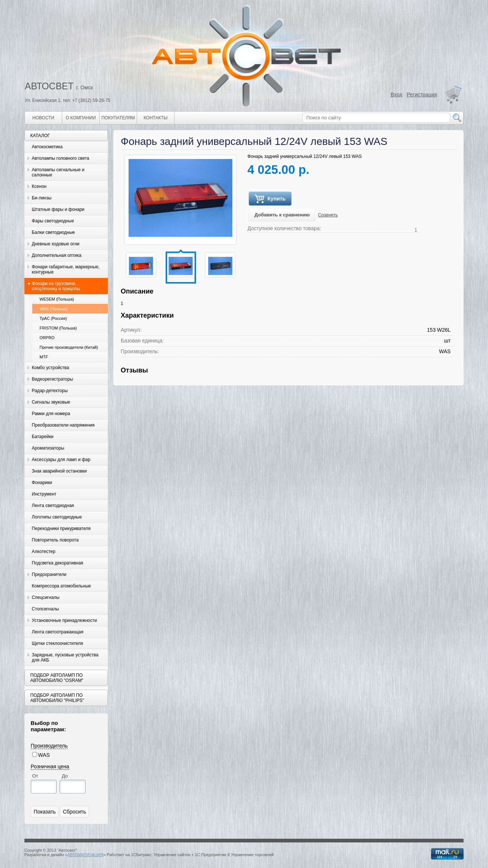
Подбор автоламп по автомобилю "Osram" (57, 678)
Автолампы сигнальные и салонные (58, 172)
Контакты (155, 118)
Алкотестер (44, 551)
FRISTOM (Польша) (58, 328)
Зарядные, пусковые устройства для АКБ (65, 657)
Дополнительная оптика (57, 255)
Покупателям (118, 118)
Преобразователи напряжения (63, 425)
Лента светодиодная (53, 506)
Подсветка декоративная (58, 563)
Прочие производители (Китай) (69, 347)
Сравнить (328, 215)
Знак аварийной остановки (59, 471)
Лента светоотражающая (58, 632)
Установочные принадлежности (64, 620)
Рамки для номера (51, 414)
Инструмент (44, 494)
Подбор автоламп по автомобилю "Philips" (57, 698)
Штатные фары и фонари (58, 209)
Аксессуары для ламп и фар (61, 460)
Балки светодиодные (53, 232)
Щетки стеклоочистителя (57, 643)
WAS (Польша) (54, 309)
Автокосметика (47, 147)
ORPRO (47, 338)
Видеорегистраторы (52, 379)
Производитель (49, 746)
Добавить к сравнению (282, 215)
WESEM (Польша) (57, 299)
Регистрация (422, 95)
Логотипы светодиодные (57, 517)
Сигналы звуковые (51, 402)
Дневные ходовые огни (56, 244)
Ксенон (39, 186)
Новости (43, 118)
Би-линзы (42, 198)
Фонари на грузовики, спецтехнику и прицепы (56, 286)
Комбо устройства (50, 368)
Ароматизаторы (48, 448)
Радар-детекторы (50, 391)
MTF (44, 357)
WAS (44, 755)
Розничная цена (50, 766)
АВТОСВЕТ (49, 86)
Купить (270, 199)
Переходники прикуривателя (61, 529)
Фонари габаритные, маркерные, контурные (66, 269)
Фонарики (42, 483)
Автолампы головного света (61, 158)
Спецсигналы (46, 597)
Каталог (40, 136)
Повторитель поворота (55, 540)
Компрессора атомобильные (61, 586)
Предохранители (49, 574)
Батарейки (43, 437)
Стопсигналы (45, 609)
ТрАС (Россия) (53, 318)
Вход (396, 95)
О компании (81, 118)
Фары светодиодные (53, 221)
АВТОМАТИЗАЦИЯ (85, 855)
